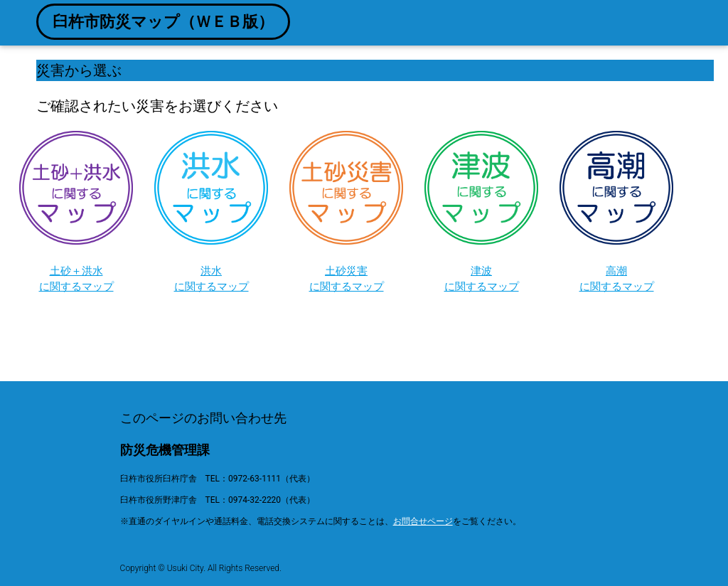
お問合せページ (423, 521)
